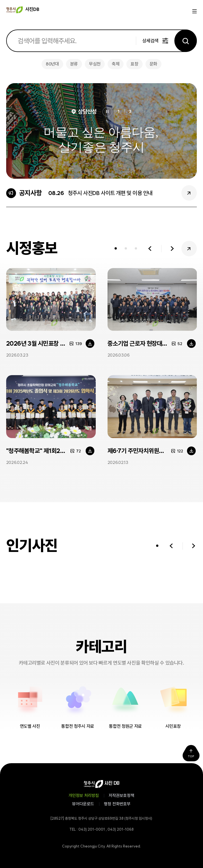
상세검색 (150, 41)
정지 (107, 112)
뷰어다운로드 (83, 804)
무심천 (95, 64)
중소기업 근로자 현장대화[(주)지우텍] (152, 343)
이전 (150, 249)
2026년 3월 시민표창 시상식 (41, 343)
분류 (74, 64)
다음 (172, 249)
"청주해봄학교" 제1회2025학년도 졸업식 (51, 451)
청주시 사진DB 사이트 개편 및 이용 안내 (110, 193)
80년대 (52, 64)
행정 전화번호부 (117, 804)
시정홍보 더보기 (189, 249)
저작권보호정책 (121, 796)
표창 (134, 64)
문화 (153, 64)
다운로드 (90, 344)
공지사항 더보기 (189, 193)
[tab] (116, 249)
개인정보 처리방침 (84, 796)
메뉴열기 (194, 12)
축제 (116, 64)
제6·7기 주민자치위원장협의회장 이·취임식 (152, 451)
